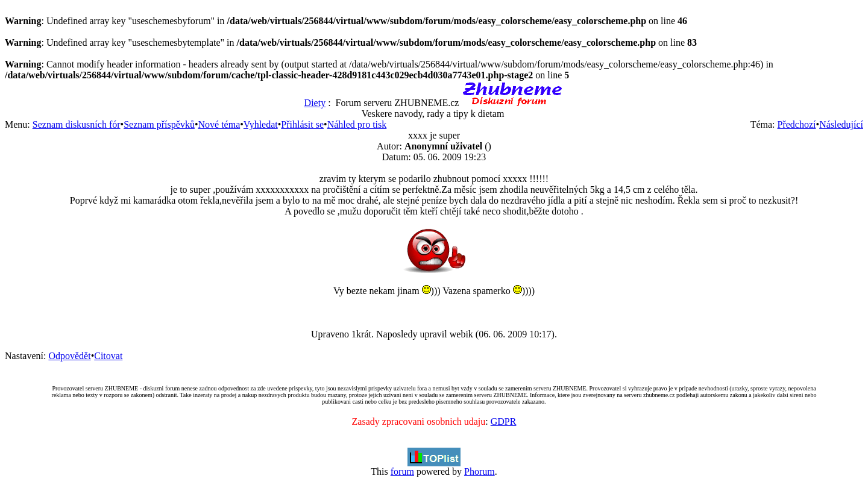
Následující (841, 124)
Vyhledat (261, 124)
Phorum (480, 471)
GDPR (504, 421)
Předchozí (797, 124)
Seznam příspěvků (159, 124)
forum (402, 471)
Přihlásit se (302, 124)
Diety (315, 103)
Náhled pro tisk (357, 124)
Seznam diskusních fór (77, 124)
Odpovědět (69, 356)
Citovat (108, 356)
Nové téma (219, 124)
